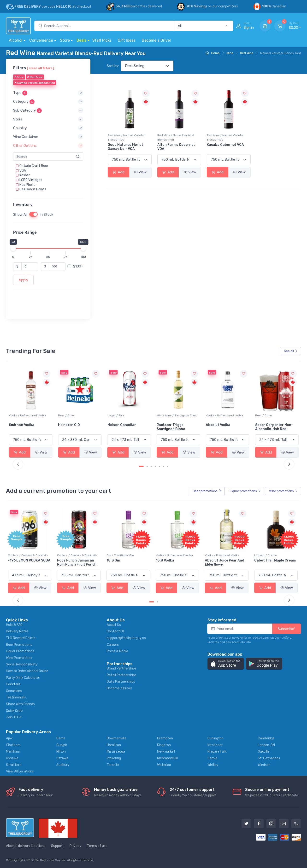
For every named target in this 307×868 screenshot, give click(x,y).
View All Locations (20, 771)
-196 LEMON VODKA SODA (30, 560)
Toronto (113, 765)
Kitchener (215, 745)
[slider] (13, 248)
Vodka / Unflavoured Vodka (77, 415)
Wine (230, 53)
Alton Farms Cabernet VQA (176, 147)
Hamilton (114, 745)
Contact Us (116, 631)
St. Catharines (269, 758)
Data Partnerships (121, 682)
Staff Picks (102, 40)
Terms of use (97, 846)
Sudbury (63, 765)
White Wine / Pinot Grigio (26, 415)
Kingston (164, 745)
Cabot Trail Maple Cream (276, 560)
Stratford (14, 765)
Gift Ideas (127, 40)
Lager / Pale (165, 415)
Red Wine (247, 53)
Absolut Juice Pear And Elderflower (225, 562)
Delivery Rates (17, 631)
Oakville (264, 752)
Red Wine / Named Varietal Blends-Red (126, 137)
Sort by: (113, 66)
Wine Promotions (19, 658)
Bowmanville (117, 738)
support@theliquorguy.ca (126, 638)
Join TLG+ (14, 717)
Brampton (165, 738)
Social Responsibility (22, 664)
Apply (23, 280)
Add (118, 172)
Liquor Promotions (20, 651)
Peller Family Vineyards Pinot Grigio (28, 427)
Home (213, 53)
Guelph (62, 745)
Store (65, 40)
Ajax (9, 738)
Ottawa (62, 758)
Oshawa (12, 758)
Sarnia (212, 758)
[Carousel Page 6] (163, 466)
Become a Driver (156, 40)
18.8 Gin (114, 560)
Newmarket (166, 752)
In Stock (46, 215)
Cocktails (13, 684)
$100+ (78, 266)
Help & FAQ (14, 625)
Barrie (61, 738)
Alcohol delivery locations (26, 846)
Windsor (264, 765)
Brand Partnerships (122, 668)
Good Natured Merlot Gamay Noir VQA (125, 147)
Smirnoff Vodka (71, 425)
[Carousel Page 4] (155, 466)
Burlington (215, 738)
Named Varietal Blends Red (35, 83)
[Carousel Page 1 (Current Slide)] (141, 466)
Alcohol (16, 40)
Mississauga (116, 752)
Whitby (213, 765)
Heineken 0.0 (118, 425)
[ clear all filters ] (41, 68)
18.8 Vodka (166, 560)
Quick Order (15, 711)
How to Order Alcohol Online (27, 671)
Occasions (14, 691)
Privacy (75, 846)
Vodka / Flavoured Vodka (223, 555)
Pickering (114, 758)
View (140, 172)
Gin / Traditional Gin (121, 555)
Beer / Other (116, 415)
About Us (114, 625)
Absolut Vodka (267, 425)
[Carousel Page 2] (147, 466)
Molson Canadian (171, 425)
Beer (207, 491)
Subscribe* (287, 629)
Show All (20, 215)
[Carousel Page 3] (151, 466)
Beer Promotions (19, 645)
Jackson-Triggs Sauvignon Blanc (220, 427)
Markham (13, 752)
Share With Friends (20, 704)
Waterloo (164, 765)
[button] (48, 93)
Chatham (13, 745)
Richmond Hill (167, 758)
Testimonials (16, 697)
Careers (113, 645)
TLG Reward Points (21, 638)
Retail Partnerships (122, 675)
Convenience (41, 40)
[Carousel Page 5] (159, 466)
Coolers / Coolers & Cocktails (29, 555)
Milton (61, 752)
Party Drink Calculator (23, 678)
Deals (81, 40)
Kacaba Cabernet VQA (225, 145)
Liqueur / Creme (266, 555)
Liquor (245, 491)
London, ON (266, 745)
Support (57, 846)
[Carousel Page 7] (168, 466)
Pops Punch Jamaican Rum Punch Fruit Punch (78, 562)
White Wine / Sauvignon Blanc (226, 415)
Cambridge (266, 738)
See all (291, 351)
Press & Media (117, 651)
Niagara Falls (217, 752)
